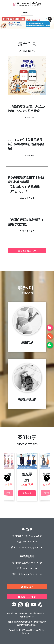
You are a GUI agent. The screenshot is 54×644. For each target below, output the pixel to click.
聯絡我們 (27, 587)
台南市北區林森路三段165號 (27, 536)
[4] (30, 26)
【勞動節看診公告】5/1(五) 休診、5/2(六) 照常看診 (26, 109)
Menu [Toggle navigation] (27, 13)
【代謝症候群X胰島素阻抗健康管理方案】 (26, 222)
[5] (35, 26)
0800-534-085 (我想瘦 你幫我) (33, 613)
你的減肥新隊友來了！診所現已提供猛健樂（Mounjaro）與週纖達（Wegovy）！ (26, 185)
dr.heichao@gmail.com (30, 574)
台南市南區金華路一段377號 (27, 563)
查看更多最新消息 (27, 251)
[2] (19, 26)
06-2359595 (30, 542)
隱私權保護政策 (27, 617)
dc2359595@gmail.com (31, 547)
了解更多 (27, 493)
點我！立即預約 (27, 597)
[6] (40, 26)
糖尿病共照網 (27, 400)
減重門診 (27, 343)
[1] (14, 26)
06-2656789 (30, 568)
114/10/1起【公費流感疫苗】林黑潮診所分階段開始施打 (26, 145)
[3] (24, 26)
